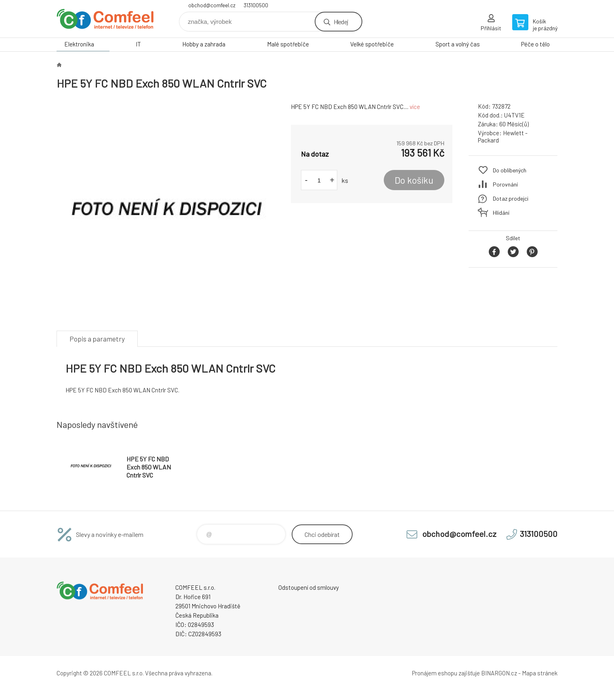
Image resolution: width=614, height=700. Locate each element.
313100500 (256, 5)
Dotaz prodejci (511, 198)
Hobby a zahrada (204, 44)
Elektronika (79, 44)
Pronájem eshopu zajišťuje (446, 673)
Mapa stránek (540, 673)
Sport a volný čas (458, 44)
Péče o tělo (535, 44)
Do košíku (414, 180)
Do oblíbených (510, 170)
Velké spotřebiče (372, 44)
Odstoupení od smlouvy (309, 587)
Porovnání (505, 184)
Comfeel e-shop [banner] (105, 19)
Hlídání (501, 213)
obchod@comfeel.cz (212, 5)
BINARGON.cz (499, 673)
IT (138, 44)
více (415, 107)
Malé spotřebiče (288, 44)
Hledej (341, 22)
